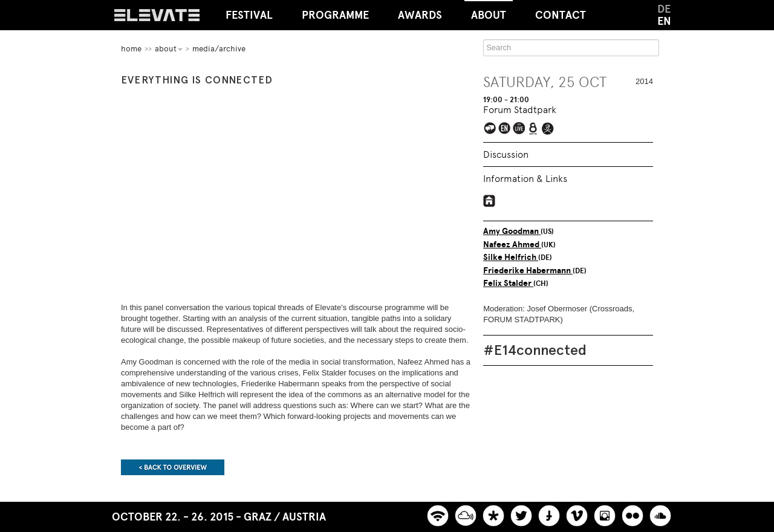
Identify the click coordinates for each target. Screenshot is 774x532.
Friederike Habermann (528, 271)
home (131, 49)
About (489, 11)
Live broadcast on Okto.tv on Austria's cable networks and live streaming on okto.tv (534, 129)
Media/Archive (219, 49)
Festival (249, 15)
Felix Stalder (508, 283)
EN (664, 21)
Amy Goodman (512, 231)
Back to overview (173, 467)
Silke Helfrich (511, 257)
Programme (335, 15)
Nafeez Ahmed (512, 245)
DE (664, 9)
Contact (561, 15)
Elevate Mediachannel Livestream (520, 129)
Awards (420, 15)
